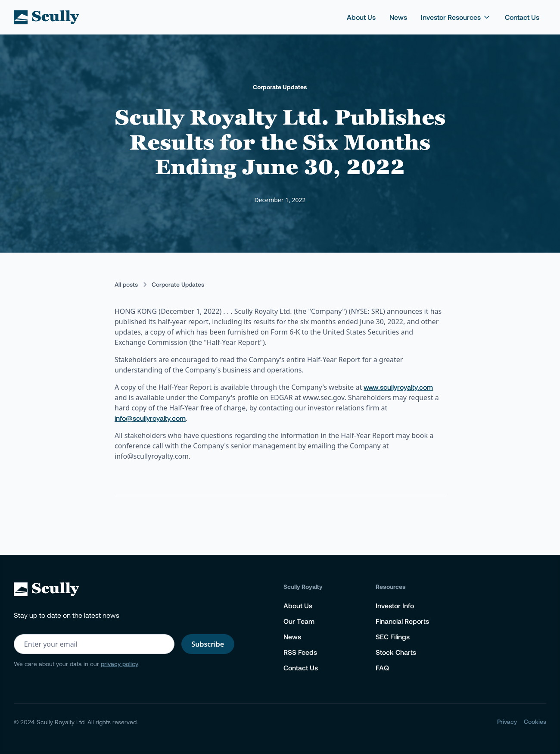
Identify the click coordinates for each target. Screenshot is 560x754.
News (398, 17)
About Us (361, 17)
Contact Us (522, 17)
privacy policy (120, 664)
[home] (47, 17)
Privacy (507, 721)
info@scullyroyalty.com (150, 418)
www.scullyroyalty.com (398, 387)
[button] (456, 17)
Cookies (535, 721)
